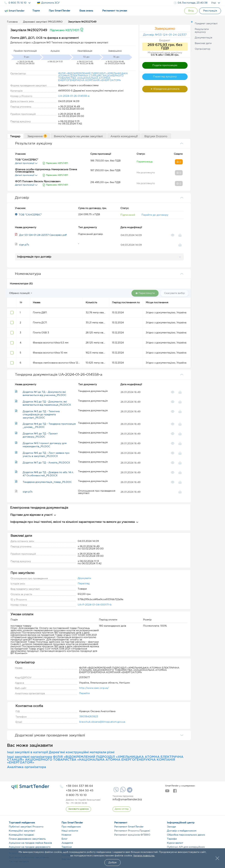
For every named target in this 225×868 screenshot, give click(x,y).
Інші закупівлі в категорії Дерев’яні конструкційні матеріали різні (61, 752)
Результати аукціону (202, 31)
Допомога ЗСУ (48, 3)
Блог (65, 839)
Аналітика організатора (27, 767)
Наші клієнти (70, 831)
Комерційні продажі (21, 835)
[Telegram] (129, 791)
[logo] (30, 787)
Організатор (202, 49)
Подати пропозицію (165, 65)
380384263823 (89, 717)
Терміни (67, 847)
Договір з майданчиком (182, 831)
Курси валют (175, 843)
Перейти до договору (155, 215)
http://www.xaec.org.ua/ (94, 688)
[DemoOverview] (122, 809)
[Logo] (15, 11)
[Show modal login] (191, 11)
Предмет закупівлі (206, 24)
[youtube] (167, 792)
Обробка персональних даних (186, 835)
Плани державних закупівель (27, 839)
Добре (112, 863)
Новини (66, 835)
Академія (67, 843)
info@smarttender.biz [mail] (127, 800)
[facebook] (175, 792)
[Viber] (116, 791)
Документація (203, 38)
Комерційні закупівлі (22, 831)
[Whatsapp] (122, 792)
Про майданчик (71, 827)
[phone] (79, 786)
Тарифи (172, 839)
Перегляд (84, 584)
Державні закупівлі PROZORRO (43, 22)
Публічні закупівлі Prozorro (26, 827)
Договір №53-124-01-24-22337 (165, 35)
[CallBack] (78, 809)
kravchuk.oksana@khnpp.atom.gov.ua (102, 722)
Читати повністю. (144, 856)
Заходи (171, 827)
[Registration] (210, 11)
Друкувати (84, 578)
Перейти (84, 693)
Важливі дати (203, 43)
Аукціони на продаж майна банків (30, 843)
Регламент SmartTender (129, 827)
